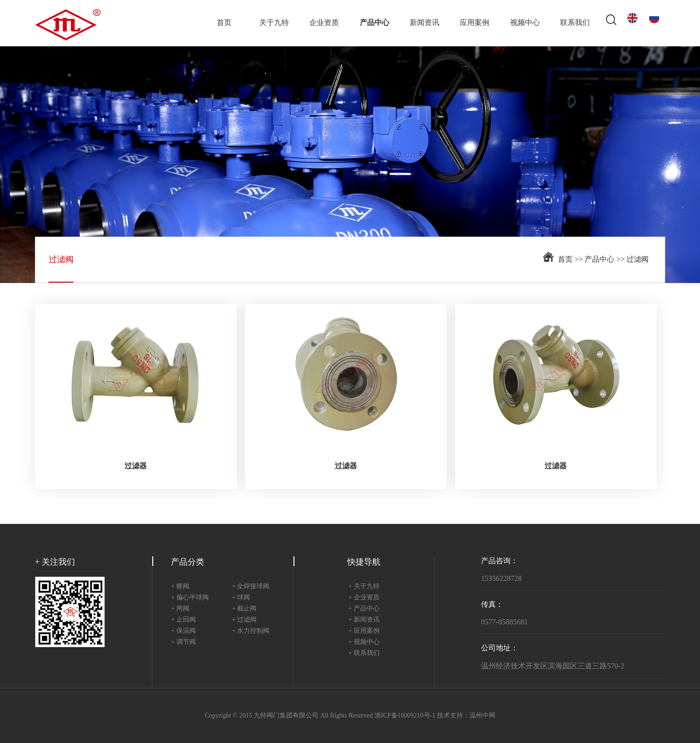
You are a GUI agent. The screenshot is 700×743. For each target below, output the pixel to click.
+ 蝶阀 (180, 587)
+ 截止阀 (244, 609)
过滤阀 (637, 260)
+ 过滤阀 (244, 620)
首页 (224, 23)
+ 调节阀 (183, 642)
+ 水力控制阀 (251, 631)
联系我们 (575, 23)
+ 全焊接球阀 (251, 587)
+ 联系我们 (364, 653)
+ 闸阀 (180, 609)
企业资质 (324, 23)
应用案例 (475, 23)
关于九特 (274, 23)
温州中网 (482, 716)
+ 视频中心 (364, 642)
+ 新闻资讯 (364, 620)
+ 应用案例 (364, 631)
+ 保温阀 (183, 631)
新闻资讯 (425, 23)
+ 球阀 (241, 598)
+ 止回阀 (183, 620)
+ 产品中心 (364, 609)
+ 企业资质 (364, 598)
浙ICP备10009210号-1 (405, 716)
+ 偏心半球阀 (190, 598)
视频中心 (525, 23)
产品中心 (375, 23)
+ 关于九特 (364, 587)
